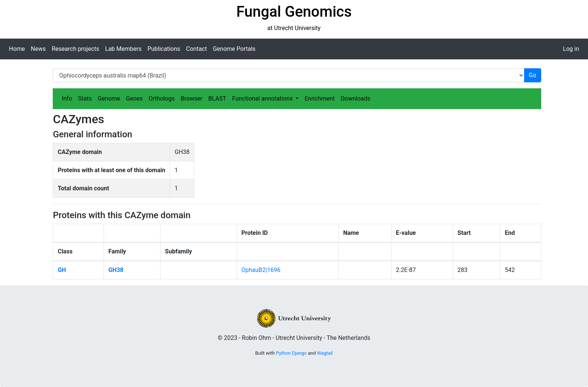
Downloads (355, 99)
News (38, 49)
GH (62, 270)
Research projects (75, 49)
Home (17, 49)
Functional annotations (263, 99)
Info (67, 99)
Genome (109, 99)
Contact (196, 49)
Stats (85, 99)
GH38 (116, 270)
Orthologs (162, 99)
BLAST (217, 99)
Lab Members (123, 49)
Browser (191, 99)
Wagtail (325, 353)
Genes (134, 99)
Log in (571, 49)
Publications (164, 49)
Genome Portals (234, 49)
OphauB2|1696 (261, 270)
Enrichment (320, 99)
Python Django (291, 353)
